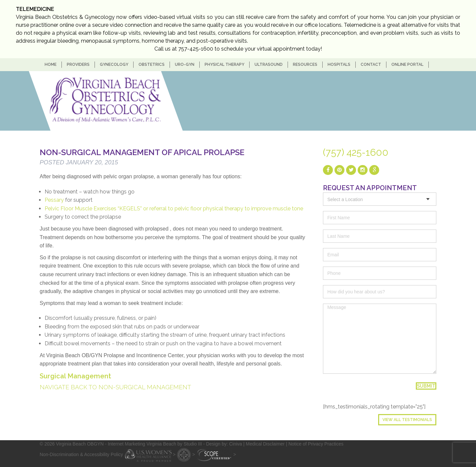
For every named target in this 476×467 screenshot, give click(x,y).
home (51, 64)
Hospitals (339, 64)
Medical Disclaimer (265, 444)
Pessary (54, 200)
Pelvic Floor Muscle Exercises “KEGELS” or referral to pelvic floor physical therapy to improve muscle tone (174, 209)
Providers (78, 64)
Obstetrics (152, 64)
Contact (371, 64)
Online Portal (407, 64)
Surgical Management (75, 376)
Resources (305, 64)
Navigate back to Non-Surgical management (115, 387)
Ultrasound (269, 64)
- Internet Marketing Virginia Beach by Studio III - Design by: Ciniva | (176, 444)
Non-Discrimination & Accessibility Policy (81, 454)
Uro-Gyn (185, 64)
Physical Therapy (224, 64)
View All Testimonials (407, 420)
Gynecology (114, 64)
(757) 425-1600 (356, 152)
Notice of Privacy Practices (316, 444)
